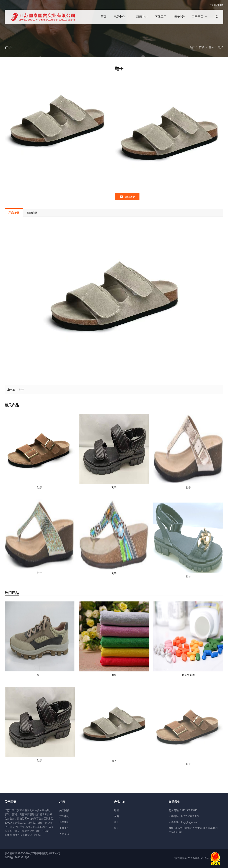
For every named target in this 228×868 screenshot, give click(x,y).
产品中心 (64, 816)
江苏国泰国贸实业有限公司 (45, 853)
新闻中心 (64, 822)
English (219, 5)
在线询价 (127, 197)
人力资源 (64, 834)
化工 (116, 822)
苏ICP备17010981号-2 (17, 857)
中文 (211, 5)
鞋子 (22, 390)
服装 (116, 810)
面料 (116, 816)
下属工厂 (64, 828)
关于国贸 (64, 810)
